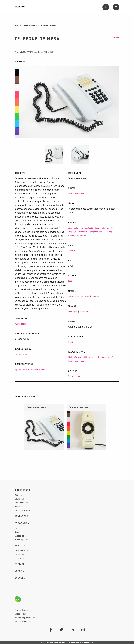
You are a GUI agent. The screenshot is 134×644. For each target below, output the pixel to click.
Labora (18, 528)
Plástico (95, 296)
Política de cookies (23, 621)
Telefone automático (107, 357)
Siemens (92, 357)
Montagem (84, 312)
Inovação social (22, 503)
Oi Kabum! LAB (21, 540)
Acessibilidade (21, 614)
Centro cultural (22, 551)
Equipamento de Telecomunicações (31, 369)
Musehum (19, 558)
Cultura (18, 495)
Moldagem (73, 312)
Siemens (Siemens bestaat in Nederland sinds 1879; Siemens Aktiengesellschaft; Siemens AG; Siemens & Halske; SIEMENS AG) (92, 232)
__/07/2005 (73, 251)
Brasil (71, 342)
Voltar (116, 38)
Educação (19, 499)
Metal (87, 296)
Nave (17, 532)
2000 (70, 281)
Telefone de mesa (76, 194)
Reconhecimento (22, 510)
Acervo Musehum (30, 26)
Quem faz (19, 506)
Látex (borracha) (76, 296)
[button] (17, 426)
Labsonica (19, 536)
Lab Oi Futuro (21, 554)
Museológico (20, 324)
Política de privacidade (25, 618)
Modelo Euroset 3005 (77, 357)
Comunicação (21, 354)
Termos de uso (21, 610)
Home (17, 26)
